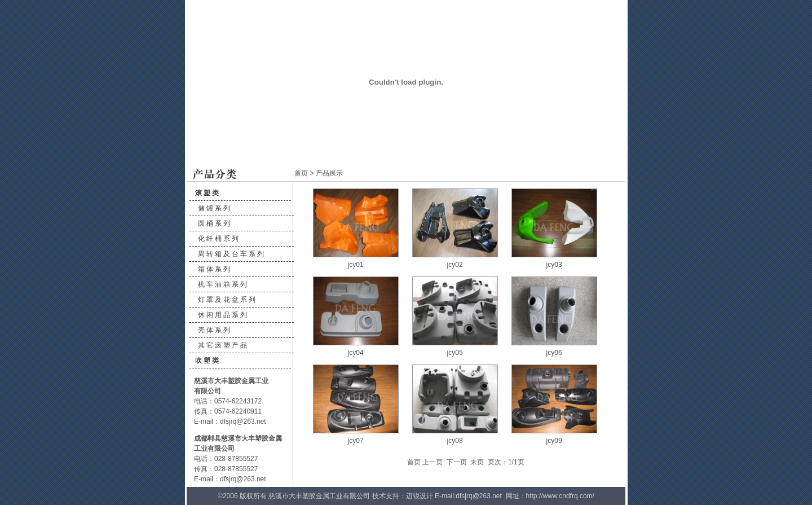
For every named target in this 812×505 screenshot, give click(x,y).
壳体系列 (215, 330)
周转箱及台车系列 (232, 254)
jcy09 (554, 441)
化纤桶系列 (219, 239)
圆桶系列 (215, 223)
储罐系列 (215, 208)
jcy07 (356, 441)
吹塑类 (208, 361)
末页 (477, 462)
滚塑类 (208, 193)
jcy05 (455, 353)
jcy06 (554, 353)
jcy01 (356, 265)
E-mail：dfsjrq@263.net (230, 421)
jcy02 (455, 265)
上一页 (433, 462)
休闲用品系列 (223, 315)
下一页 (457, 462)
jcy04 (356, 353)
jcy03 (554, 265)
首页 (301, 173)
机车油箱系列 (223, 284)
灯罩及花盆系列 (228, 300)
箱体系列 (215, 269)
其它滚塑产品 (223, 345)
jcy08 (455, 441)
